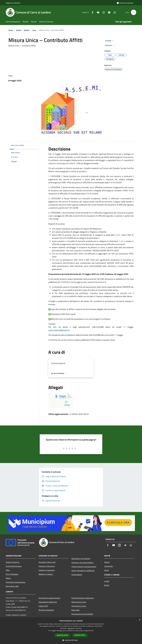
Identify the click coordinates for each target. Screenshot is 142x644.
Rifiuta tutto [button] (80, 635)
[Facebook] (92, 12)
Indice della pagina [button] (17, 145)
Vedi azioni (110, 45)
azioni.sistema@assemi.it (59, 330)
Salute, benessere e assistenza (83, 571)
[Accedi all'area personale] (125, 3)
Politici (8, 578)
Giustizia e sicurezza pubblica (82, 563)
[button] (71, 640)
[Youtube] (97, 12)
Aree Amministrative (14, 566)
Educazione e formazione (81, 559)
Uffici (8, 570)
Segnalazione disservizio (48, 602)
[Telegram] (108, 12)
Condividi (110, 41)
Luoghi (107, 581)
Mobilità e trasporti (46, 574)
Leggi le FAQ (43, 606)
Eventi (107, 585)
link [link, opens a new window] (92, 631)
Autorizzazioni (77, 575)
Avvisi (107, 570)
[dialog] (71, 631)
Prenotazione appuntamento (49, 598)
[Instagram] (103, 12)
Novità (19, 30)
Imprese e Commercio (47, 566)
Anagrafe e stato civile (47, 562)
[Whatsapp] (114, 12)
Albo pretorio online (79, 602)
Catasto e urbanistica (47, 570)
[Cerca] (134, 12)
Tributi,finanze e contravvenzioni (84, 567)
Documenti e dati (12, 586)
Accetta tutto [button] (62, 635)
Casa (34, 30)
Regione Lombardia (13, 3)
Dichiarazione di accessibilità (82, 614)
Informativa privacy (79, 606)
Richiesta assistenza (46, 610)
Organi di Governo (13, 562)
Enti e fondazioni (12, 574)
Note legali (75, 610)
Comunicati (109, 566)
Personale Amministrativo (16, 582)
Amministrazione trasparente (83, 598)
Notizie (27, 30)
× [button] (140, 620)
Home (11, 30)
